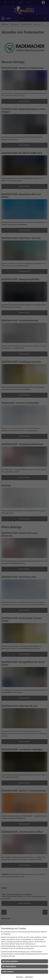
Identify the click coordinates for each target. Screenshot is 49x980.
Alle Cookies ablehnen (9, 966)
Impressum (20, 977)
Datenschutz (29, 977)
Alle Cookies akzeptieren (10, 961)
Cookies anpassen (8, 972)
